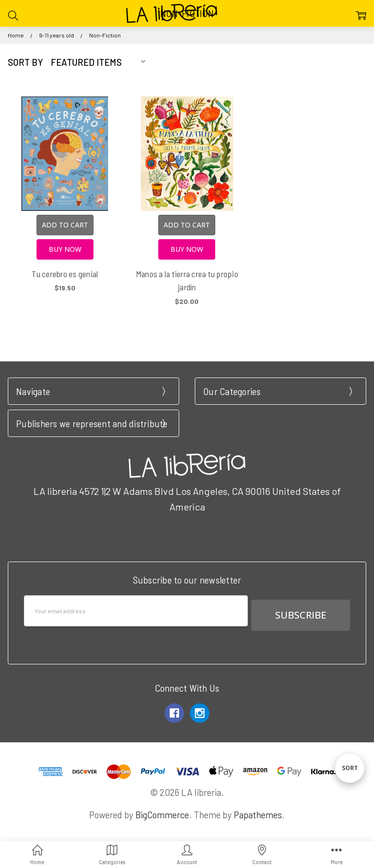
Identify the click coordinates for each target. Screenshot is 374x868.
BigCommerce (162, 810)
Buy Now (65, 249)
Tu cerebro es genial (65, 274)
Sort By (25, 62)
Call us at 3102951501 (187, 533)
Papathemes (258, 810)
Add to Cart (65, 225)
